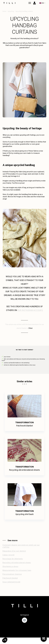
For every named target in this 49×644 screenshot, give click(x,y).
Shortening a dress (10, 567)
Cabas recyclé (8, 555)
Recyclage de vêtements (13, 559)
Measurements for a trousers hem (17, 570)
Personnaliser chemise (12, 574)
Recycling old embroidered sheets (17, 563)
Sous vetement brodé (11, 582)
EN (42, 3)
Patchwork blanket (10, 578)
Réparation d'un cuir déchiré (14, 551)
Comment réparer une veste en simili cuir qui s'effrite (21, 546)
